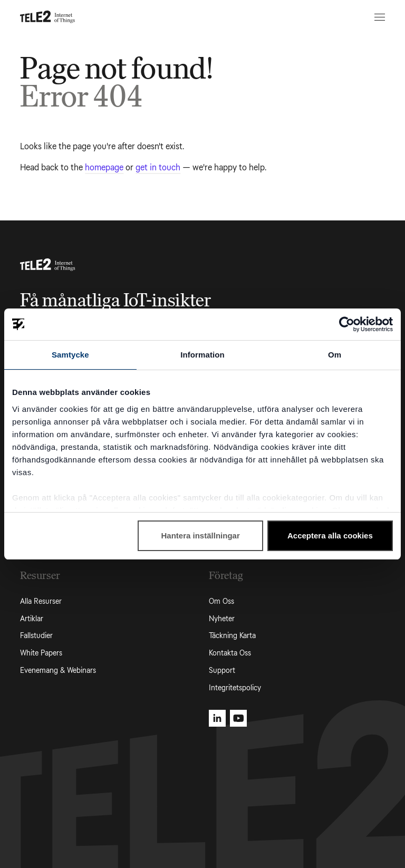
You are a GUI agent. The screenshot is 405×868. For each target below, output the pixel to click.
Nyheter (222, 619)
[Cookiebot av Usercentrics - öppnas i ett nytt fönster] (347, 324)
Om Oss (221, 601)
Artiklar (32, 619)
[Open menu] (378, 17)
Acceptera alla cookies (330, 536)
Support (222, 671)
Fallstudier (36, 636)
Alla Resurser (41, 601)
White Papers (41, 653)
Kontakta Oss (230, 653)
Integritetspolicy (235, 688)
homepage (104, 167)
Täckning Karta (232, 636)
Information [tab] (202, 355)
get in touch (158, 167)
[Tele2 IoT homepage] (48, 17)
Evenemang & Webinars (58, 671)
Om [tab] (335, 355)
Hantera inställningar (201, 536)
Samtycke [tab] (70, 355)
